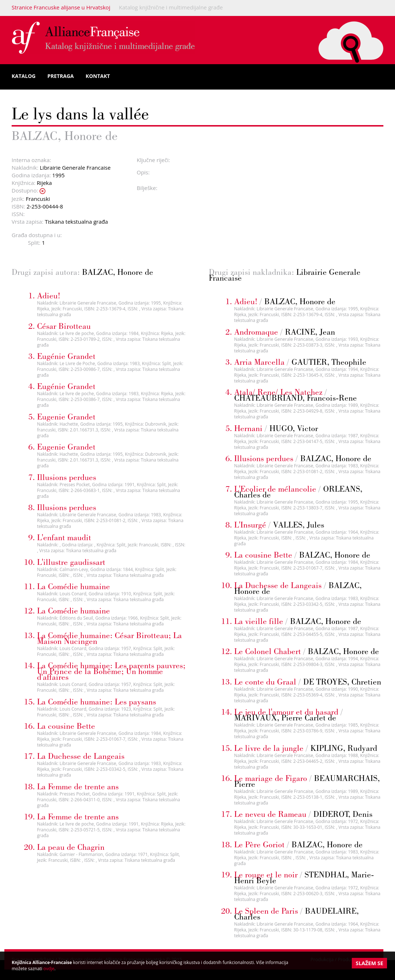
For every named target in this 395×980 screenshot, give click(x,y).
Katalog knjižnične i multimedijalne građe (171, 7)
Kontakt (98, 76)
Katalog (24, 76)
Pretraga (61, 76)
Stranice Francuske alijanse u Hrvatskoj (61, 7)
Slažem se (370, 963)
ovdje (49, 969)
